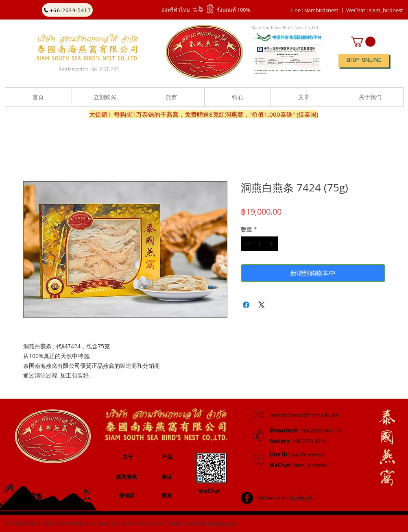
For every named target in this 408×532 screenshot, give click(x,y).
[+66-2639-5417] (67, 10)
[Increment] (272, 244)
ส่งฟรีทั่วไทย (176, 10)
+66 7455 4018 (298, 441)
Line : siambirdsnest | (317, 10)
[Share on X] (262, 305)
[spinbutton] (260, 244)
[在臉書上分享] (246, 305)
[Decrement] (247, 244)
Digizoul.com (223, 523)
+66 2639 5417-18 (305, 430)
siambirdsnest (297, 454)
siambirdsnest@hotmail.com (304, 415)
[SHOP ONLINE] (364, 61)
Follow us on (285, 497)
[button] (375, 10)
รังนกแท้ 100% (233, 10)
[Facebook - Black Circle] (247, 498)
